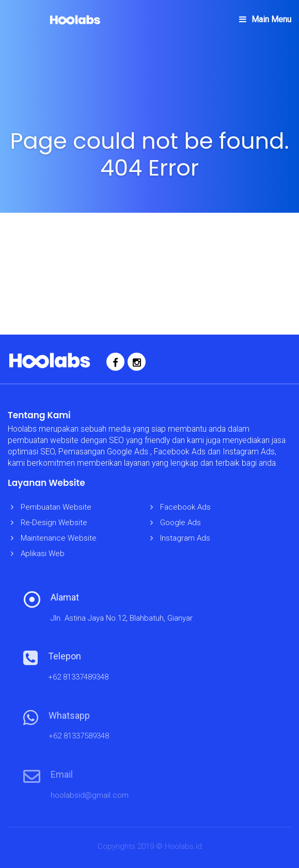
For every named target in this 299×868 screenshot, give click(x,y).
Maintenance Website (59, 538)
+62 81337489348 (78, 677)
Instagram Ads (185, 538)
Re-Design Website (54, 523)
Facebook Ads (185, 507)
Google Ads (180, 523)
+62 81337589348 (79, 736)
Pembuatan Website (56, 507)
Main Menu (265, 19)
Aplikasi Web (43, 554)
